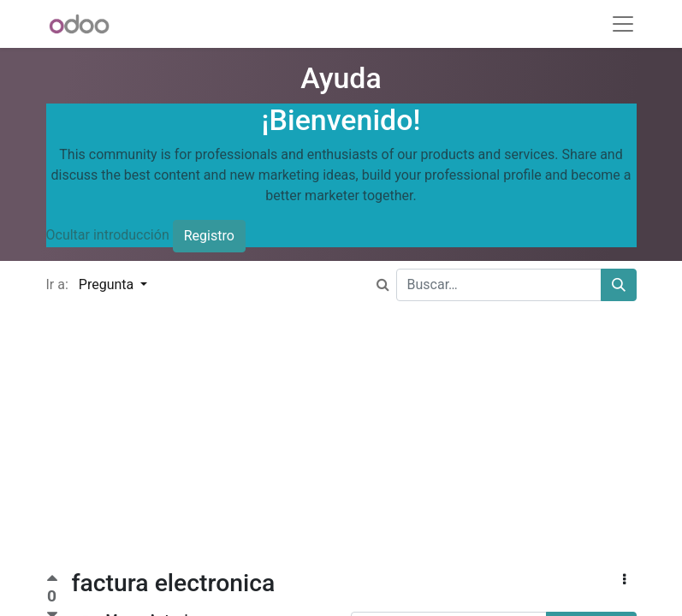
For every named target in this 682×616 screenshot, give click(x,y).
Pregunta (108, 284)
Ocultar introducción (108, 236)
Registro (209, 236)
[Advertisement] (341, 449)
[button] (624, 580)
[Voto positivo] (52, 580)
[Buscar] (619, 285)
